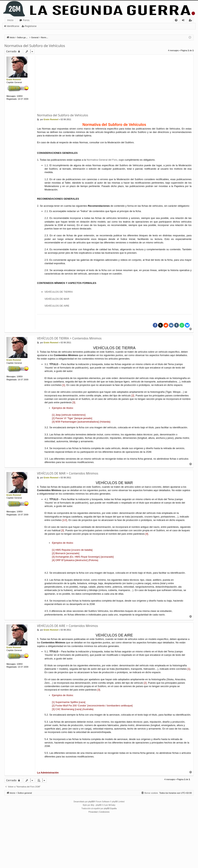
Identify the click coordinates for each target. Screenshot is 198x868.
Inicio (10, 20)
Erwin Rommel (14, 79)
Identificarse (13, 26)
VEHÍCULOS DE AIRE (57, 306)
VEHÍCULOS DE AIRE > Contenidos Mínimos (67, 626)
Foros (26, 20)
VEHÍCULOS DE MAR (57, 299)
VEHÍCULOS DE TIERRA (59, 292)
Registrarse (31, 26)
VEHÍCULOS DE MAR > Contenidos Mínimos (68, 473)
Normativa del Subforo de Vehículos (35, 46)
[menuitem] (176, 20)
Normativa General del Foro (102, 160)
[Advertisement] (118, 84)
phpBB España (110, 808)
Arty (92, 805)
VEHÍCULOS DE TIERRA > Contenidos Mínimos (69, 338)
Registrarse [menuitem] (191, 21)
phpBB (91, 802)
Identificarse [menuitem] (184, 21)
